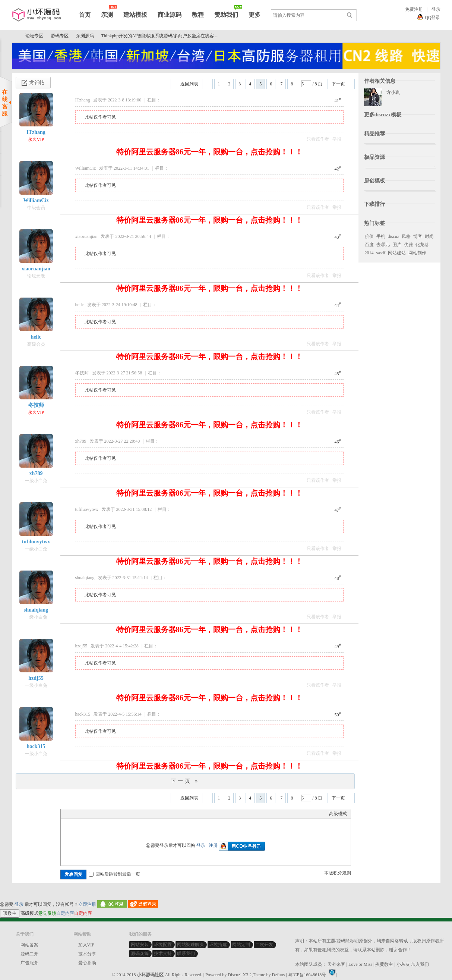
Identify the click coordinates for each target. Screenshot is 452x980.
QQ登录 (432, 18)
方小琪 (393, 92)
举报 (337, 139)
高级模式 (338, 814)
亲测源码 (85, 36)
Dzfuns (279, 975)
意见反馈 (47, 913)
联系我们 (186, 954)
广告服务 (29, 963)
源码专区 (60, 36)
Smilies (120, 823)
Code (111, 823)
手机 (381, 236)
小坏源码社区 (15, 36)
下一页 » (185, 781)
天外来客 (336, 964)
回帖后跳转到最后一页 (114, 874)
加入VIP (86, 945)
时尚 (429, 236)
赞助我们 (226, 15)
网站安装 (140, 945)
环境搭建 (218, 945)
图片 (397, 245)
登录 (436, 9)
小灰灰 (403, 964)
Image (83, 823)
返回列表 (189, 84)
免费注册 (414, 9)
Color (74, 823)
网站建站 (397, 253)
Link (92, 823)
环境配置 (163, 945)
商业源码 (170, 15)
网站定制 (241, 945)
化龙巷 (422, 245)
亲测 (107, 15)
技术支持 (163, 954)
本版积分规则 (338, 873)
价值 (369, 236)
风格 (406, 236)
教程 (198, 15)
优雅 (408, 245)
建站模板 (135, 15)
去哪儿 (383, 245)
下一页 (338, 84)
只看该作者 (318, 139)
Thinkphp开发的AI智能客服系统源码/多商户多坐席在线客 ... (160, 36)
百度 (369, 245)
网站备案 (29, 945)
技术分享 (87, 954)
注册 (213, 845)
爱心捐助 (87, 963)
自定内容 (65, 913)
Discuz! (235, 975)
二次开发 (264, 945)
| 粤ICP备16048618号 (306, 975)
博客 (418, 236)
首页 (85, 15)
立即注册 (87, 904)
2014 (369, 253)
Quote (102, 823)
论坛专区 (34, 36)
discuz (394, 236)
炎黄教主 (384, 964)
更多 (255, 15)
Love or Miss (360, 964)
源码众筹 (140, 954)
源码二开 (29, 954)
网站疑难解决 (190, 945)
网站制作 (417, 253)
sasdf (381, 253)
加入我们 (420, 964)
